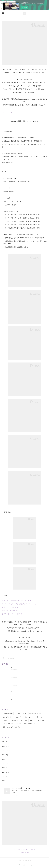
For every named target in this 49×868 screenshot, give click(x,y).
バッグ (15, 720)
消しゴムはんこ (21, 714)
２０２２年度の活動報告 (18, 700)
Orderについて (15, 676)
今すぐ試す (25, 7)
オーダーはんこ (35, 714)
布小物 (6, 720)
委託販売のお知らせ (17, 667)
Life (18, 727)
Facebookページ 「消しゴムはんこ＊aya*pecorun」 (19, 604)
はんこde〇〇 (8, 717)
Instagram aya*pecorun (10, 611)
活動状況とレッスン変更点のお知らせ (22, 692)
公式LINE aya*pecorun (10, 607)
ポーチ (24, 720)
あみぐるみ (30, 717)
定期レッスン (8, 727)
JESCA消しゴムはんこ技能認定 (24, 849)
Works (32, 720)
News (41, 720)
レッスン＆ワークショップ (12, 724)
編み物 (19, 717)
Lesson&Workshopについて (19, 684)
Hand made (8, 714)
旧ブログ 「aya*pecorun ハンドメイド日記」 (18, 601)
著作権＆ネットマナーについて (12, 614)
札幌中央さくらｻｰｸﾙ (31, 724)
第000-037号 (25, 853)
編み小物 (40, 717)
